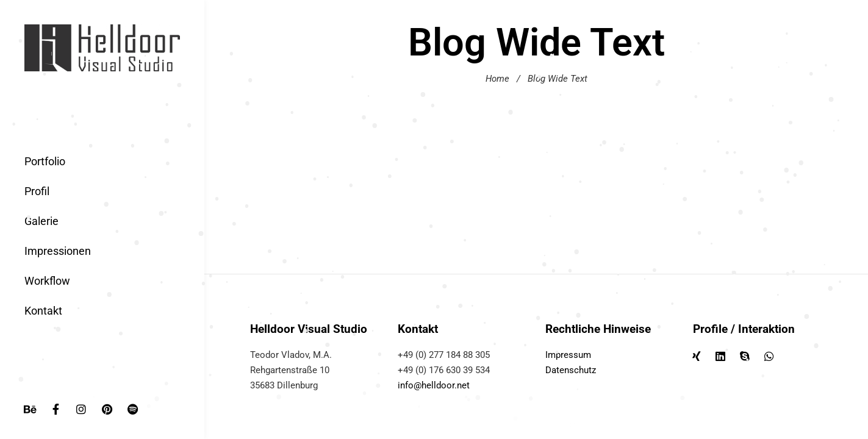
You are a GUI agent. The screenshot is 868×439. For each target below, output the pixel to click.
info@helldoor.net (434, 385)
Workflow (47, 281)
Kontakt (43, 311)
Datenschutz (571, 370)
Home (497, 79)
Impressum (568, 355)
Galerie (41, 221)
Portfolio (45, 161)
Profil (37, 191)
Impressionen (58, 251)
